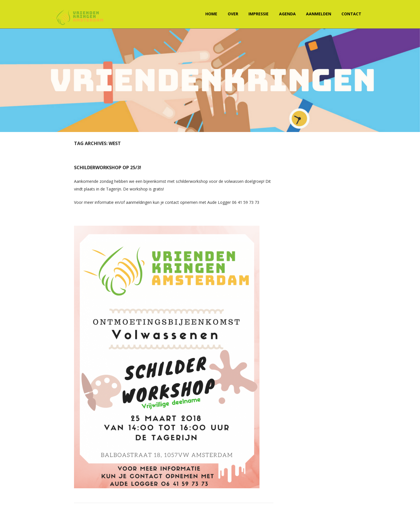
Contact (351, 14)
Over (233, 14)
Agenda (287, 14)
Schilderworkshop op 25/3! (108, 167)
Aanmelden (319, 14)
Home (211, 14)
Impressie (258, 14)
